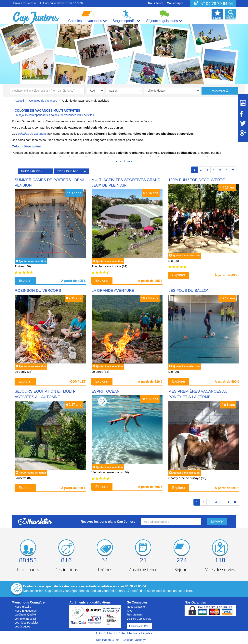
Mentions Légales (140, 633)
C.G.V (100, 633)
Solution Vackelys (134, 640)
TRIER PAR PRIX (32, 171)
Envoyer (217, 521)
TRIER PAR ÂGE (68, 171)
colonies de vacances (32, 134)
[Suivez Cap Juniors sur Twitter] (243, 123)
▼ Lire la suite (124, 161)
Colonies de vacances (43, 101)
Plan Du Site (116, 633)
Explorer (25, 281)
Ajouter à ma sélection (32, 261)
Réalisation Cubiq (108, 640)
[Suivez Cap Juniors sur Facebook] (243, 114)
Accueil (19, 101)
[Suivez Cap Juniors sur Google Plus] (243, 133)
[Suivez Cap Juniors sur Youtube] (243, 103)
